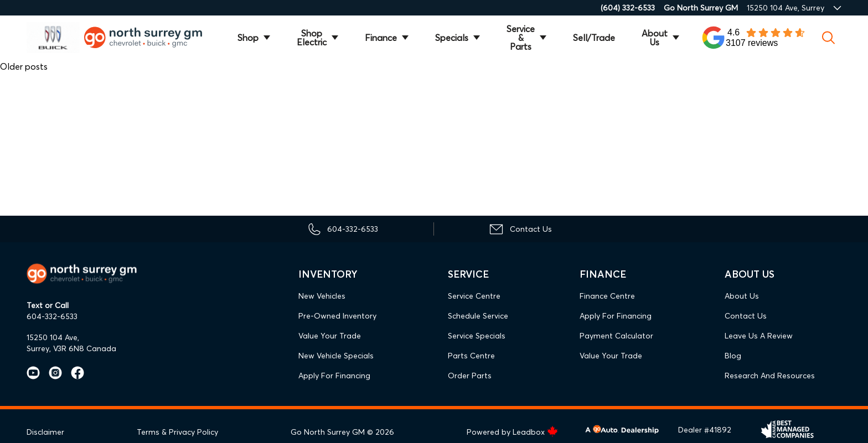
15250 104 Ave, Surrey (786, 8)
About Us (655, 38)
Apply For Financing (334, 376)
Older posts (24, 66)
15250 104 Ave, (53, 337)
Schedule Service (478, 316)
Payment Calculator (616, 336)
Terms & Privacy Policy (177, 432)
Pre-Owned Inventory (337, 316)
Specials (452, 38)
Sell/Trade (594, 38)
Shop (248, 38)
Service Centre (474, 296)
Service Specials (477, 336)
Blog (733, 356)
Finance (381, 38)
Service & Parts (521, 38)
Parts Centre (471, 356)
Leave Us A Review (759, 336)
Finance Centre (607, 296)
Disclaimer (45, 432)
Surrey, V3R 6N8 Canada (71, 348)
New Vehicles (322, 296)
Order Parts (470, 376)
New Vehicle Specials (336, 356)
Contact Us (746, 316)
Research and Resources (770, 376)
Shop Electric (312, 38)
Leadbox (535, 432)
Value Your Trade (330, 336)
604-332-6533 (52, 316)
